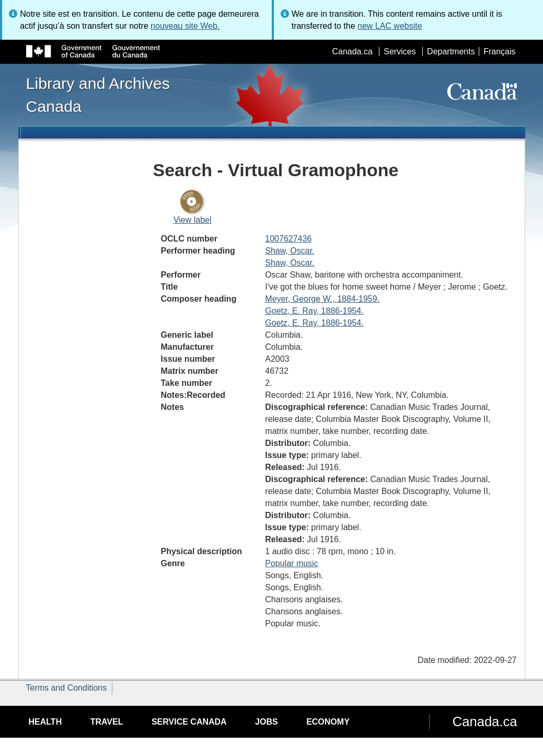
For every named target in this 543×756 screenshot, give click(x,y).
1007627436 (288, 239)
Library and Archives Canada (98, 95)
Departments (451, 51)
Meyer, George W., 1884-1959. (322, 299)
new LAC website (390, 26)
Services (400, 51)
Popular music (291, 563)
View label (193, 220)
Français (499, 51)
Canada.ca (352, 51)
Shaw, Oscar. (290, 251)
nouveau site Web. (185, 26)
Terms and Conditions (67, 688)
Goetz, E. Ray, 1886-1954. (314, 311)
